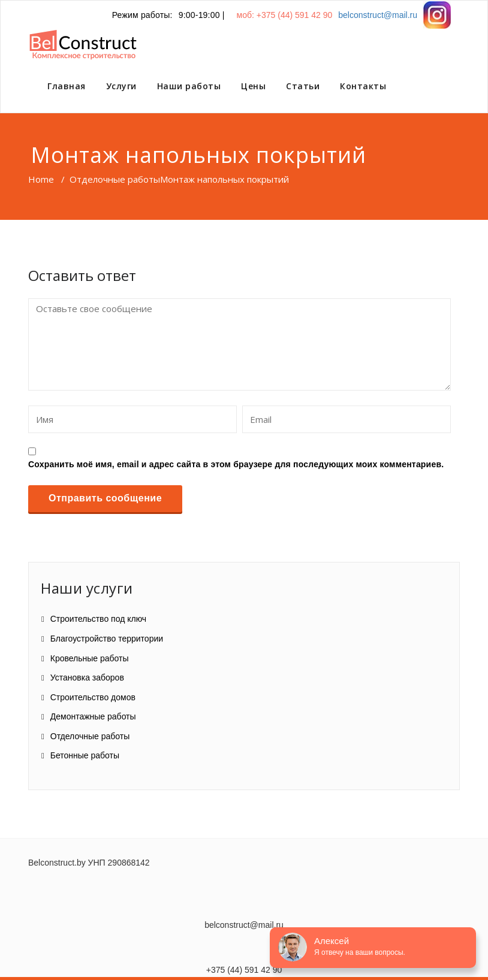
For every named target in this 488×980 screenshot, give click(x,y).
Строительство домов (93, 697)
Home (41, 179)
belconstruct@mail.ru (378, 15)
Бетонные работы (85, 755)
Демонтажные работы (93, 716)
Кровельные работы (90, 658)
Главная (67, 86)
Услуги (121, 86)
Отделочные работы (115, 179)
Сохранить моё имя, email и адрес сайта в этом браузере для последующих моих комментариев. (236, 464)
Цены (253, 86)
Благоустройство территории (107, 639)
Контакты (363, 86)
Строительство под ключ (98, 619)
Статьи (303, 86)
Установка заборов (87, 677)
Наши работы (189, 86)
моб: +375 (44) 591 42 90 (285, 15)
